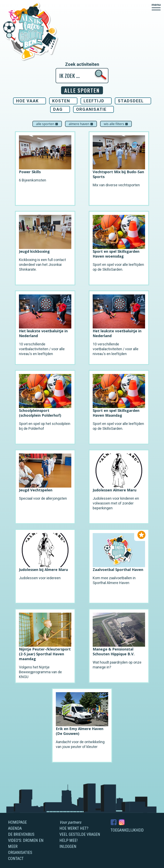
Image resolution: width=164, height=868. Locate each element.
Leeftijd (94, 101)
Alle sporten (47, 124)
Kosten (61, 101)
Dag (58, 109)
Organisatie (91, 109)
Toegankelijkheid (127, 830)
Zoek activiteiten (82, 64)
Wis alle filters (116, 124)
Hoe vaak (27, 101)
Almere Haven (81, 124)
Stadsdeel (131, 101)
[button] (156, 7)
